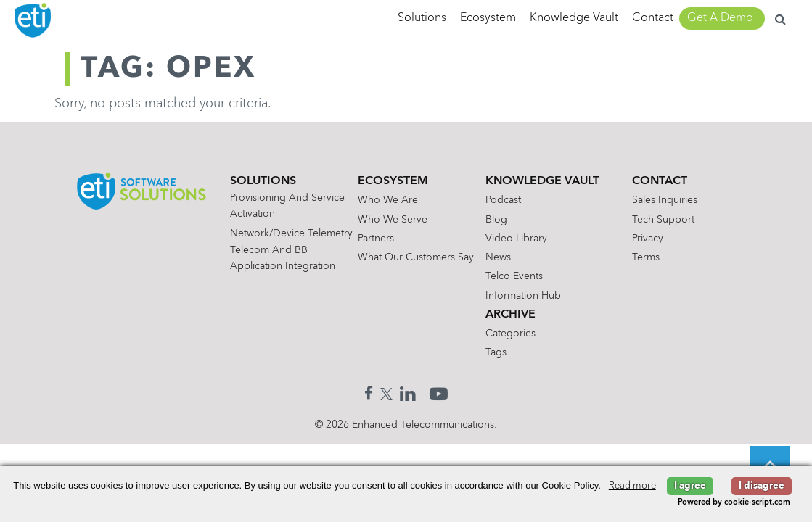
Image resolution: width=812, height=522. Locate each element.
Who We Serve (393, 220)
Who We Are (388, 200)
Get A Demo (720, 18)
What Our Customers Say (416, 257)
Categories (510, 333)
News (498, 257)
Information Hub (523, 296)
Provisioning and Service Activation (287, 206)
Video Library (516, 239)
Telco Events (514, 276)
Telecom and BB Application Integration (283, 258)
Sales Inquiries (665, 200)
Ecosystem (488, 18)
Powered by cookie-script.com (734, 503)
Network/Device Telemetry (291, 233)
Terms (646, 257)
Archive (510, 315)
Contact (653, 18)
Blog (496, 220)
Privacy (648, 239)
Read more (632, 486)
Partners (376, 239)
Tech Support (663, 220)
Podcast (503, 200)
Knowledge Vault (574, 18)
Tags (496, 352)
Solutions (422, 18)
